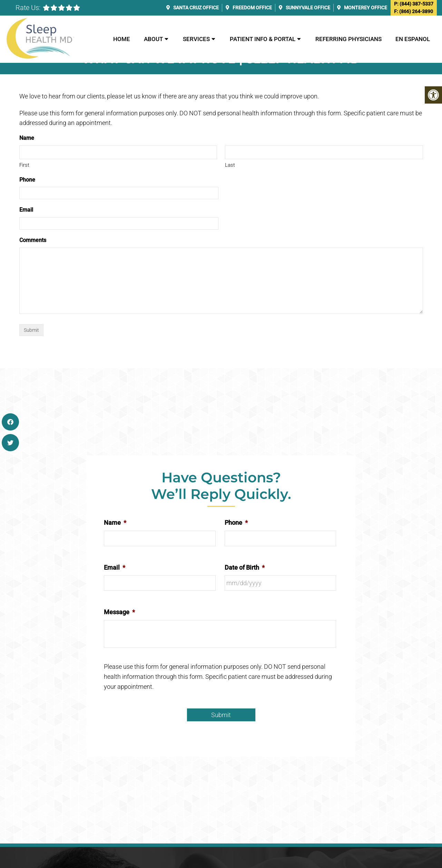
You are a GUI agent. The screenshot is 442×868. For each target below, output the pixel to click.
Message (119, 612)
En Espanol (413, 39)
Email (26, 210)
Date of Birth (245, 567)
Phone (27, 180)
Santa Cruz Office (195, 8)
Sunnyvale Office (307, 8)
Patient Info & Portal (263, 39)
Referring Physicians (348, 39)
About (153, 39)
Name (115, 523)
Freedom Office (252, 8)
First (24, 165)
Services (196, 39)
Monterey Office (365, 8)
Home (122, 39)
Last (230, 165)
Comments (33, 240)
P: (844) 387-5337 (414, 4)
